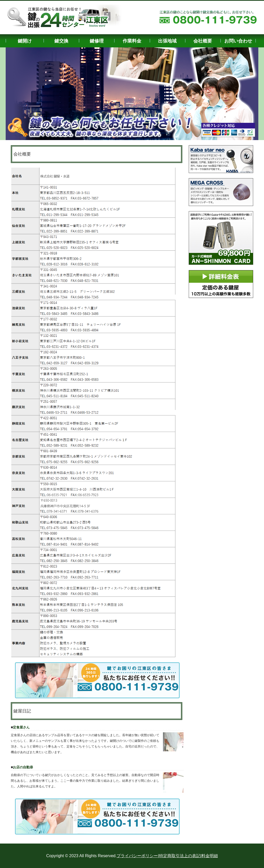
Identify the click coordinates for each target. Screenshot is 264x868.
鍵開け (25, 41)
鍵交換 (61, 41)
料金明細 (210, 856)
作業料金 (132, 41)
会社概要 (203, 41)
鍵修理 (97, 41)
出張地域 (167, 41)
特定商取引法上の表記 (180, 856)
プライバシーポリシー (137, 856)
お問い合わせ (238, 41)
